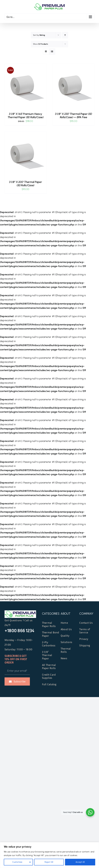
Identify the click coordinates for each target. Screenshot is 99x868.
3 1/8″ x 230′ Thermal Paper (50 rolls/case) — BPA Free (74, 116)
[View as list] (52, 52)
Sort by (39, 35)
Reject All (49, 862)
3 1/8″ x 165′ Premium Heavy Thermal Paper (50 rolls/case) (26, 116)
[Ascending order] (65, 35)
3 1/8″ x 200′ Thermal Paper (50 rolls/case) (26, 184)
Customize (17, 862)
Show (40, 44)
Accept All (80, 862)
